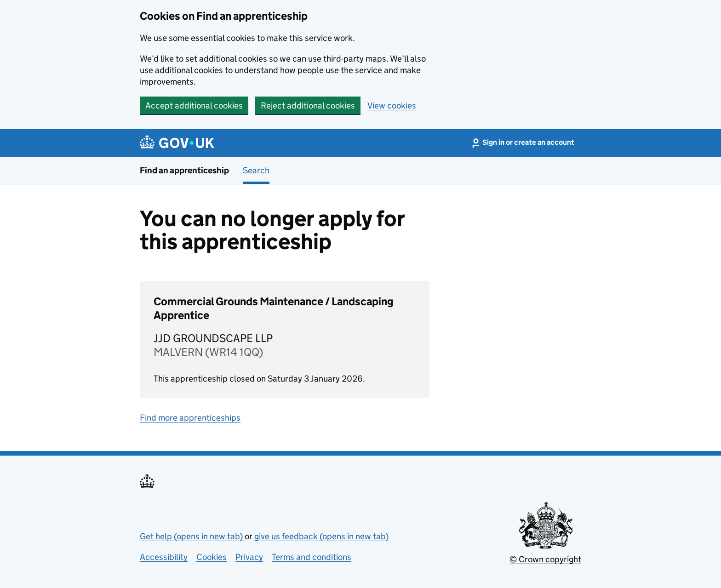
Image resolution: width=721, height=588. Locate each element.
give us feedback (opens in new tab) (321, 536)
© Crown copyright (545, 559)
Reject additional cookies (308, 106)
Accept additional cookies (194, 106)
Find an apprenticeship (184, 170)
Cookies (212, 557)
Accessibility (164, 557)
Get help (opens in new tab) (192, 536)
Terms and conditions (312, 557)
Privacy (249, 557)
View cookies (392, 106)
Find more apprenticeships (190, 418)
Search (256, 170)
